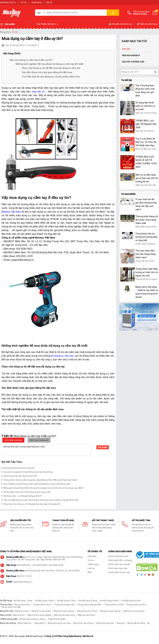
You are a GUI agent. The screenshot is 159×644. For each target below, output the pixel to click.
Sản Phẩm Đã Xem (48, 24)
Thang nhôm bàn (22, 605)
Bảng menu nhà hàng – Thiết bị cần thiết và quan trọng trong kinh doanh (147, 292)
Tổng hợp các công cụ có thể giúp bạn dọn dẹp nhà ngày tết (31, 504)
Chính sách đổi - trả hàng (120, 560)
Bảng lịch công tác (105, 623)
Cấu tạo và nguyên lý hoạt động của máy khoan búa (27, 471)
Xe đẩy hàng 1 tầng (23, 601)
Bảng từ (121, 623)
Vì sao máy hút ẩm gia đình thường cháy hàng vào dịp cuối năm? (146, 204)
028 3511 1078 (24, 576)
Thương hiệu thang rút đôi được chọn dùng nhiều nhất (147, 220)
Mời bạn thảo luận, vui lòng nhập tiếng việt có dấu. (47, 450)
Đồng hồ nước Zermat (134, 611)
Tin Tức (24, 2)
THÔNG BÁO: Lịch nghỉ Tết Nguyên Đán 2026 (146, 124)
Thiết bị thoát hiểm (57, 619)
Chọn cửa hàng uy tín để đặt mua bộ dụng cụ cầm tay (51, 68)
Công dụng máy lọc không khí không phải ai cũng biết (146, 237)
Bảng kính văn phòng (83, 623)
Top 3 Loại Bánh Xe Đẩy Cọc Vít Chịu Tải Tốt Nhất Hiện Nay (146, 142)
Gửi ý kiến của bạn (13, 440)
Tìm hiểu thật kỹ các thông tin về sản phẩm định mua (51, 77)
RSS (89, 572)
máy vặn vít (38, 92)
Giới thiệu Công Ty (8, 2)
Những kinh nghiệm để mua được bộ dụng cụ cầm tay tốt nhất (49, 64)
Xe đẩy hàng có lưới (131, 601)
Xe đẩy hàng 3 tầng (88, 601)
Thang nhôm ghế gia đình (89, 605)
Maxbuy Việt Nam (11, 212)
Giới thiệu (92, 556)
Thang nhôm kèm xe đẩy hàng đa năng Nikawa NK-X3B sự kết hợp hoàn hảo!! (40, 479)
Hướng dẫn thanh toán (119, 572)
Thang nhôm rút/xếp (11, 607)
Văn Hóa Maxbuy (131, 55)
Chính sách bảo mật (118, 568)
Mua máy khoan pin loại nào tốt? (18, 467)
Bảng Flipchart (24, 623)
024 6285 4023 (40, 565)
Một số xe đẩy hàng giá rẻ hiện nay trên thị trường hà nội (147, 178)
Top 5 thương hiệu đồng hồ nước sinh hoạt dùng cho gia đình (145, 91)
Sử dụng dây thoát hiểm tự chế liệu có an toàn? (145, 106)
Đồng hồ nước (22, 611)
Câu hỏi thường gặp (133, 62)
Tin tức (15, 32)
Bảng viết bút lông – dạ (139, 623)
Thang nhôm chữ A (42, 605)
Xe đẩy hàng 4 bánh (109, 601)
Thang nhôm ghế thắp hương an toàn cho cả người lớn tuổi (147, 272)
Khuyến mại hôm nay (120, 24)
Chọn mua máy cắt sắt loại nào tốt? (19, 475)
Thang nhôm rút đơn (136, 605)
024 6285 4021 (24, 565)
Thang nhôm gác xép (64, 605)
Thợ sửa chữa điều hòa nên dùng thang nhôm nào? (145, 254)
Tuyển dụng (36, 2)
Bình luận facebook (39, 440)
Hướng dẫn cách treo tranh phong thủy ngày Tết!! (26, 492)
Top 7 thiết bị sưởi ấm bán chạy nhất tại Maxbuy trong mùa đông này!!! (36, 484)
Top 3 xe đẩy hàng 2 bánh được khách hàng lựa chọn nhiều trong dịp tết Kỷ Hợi (40, 500)
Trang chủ (5, 32)
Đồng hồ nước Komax (64, 611)
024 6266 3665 (56, 565)
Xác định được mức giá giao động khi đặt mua (47, 72)
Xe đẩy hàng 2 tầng (66, 601)
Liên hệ (49, 2)
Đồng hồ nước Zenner (111, 611)
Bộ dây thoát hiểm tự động (32, 619)
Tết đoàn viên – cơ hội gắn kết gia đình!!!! (22, 496)
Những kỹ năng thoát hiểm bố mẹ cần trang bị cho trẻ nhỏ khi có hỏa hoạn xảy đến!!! (43, 488)
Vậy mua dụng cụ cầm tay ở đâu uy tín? (31, 60)
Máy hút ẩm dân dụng (65, 615)
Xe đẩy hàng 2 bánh (45, 601)
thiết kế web (31, 636)
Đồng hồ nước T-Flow (87, 611)
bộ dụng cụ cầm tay (62, 356)
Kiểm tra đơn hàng (147, 24)
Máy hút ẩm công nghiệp (39, 615)
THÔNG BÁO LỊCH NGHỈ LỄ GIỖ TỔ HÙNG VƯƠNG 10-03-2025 (146, 162)
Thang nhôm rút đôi (114, 605)
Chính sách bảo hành (118, 556)
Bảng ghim (40, 623)
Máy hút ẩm (19, 615)
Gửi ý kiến (103, 447)
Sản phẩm (7, 24)
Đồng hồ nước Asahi (41, 611)
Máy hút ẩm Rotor (87, 615)
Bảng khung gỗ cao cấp (59, 623)
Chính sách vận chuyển (119, 564)
